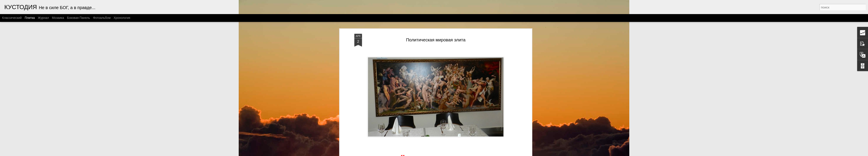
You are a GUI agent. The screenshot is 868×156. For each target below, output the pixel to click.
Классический (12, 18)
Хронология (122, 18)
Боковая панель (79, 18)
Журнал (43, 18)
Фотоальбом (102, 18)
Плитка (30, 18)
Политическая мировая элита (436, 36)
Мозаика (58, 18)
